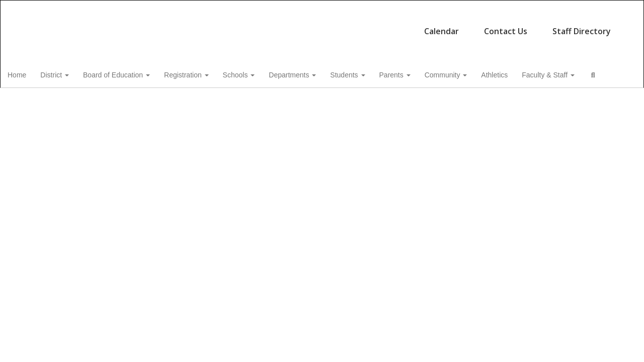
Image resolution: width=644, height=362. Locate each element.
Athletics (519, 73)
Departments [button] (313, 73)
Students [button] (369, 73)
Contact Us (324, 26)
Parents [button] (418, 73)
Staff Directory (400, 26)
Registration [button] (205, 73)
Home (32, 73)
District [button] (71, 73)
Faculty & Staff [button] (574, 73)
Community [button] (470, 73)
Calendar (260, 26)
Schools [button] (259, 73)
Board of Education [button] (134, 73)
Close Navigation (74, 103)
